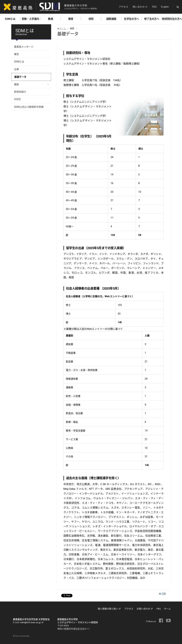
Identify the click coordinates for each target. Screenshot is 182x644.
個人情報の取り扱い (109, 609)
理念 (16, 54)
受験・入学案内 (30, 19)
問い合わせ (140, 7)
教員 (51, 19)
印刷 (162, 594)
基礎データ (20, 77)
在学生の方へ (131, 19)
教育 (71, 19)
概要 (72, 29)
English (165, 7)
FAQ (154, 7)
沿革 (16, 69)
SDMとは (10, 19)
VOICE (17, 99)
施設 (16, 84)
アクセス (123, 7)
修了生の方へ (152, 19)
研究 (91, 19)
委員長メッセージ (24, 47)
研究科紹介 (20, 92)
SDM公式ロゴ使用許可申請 (29, 107)
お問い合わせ (145, 609)
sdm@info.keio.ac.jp (32, 622)
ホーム (62, 29)
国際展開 (111, 19)
